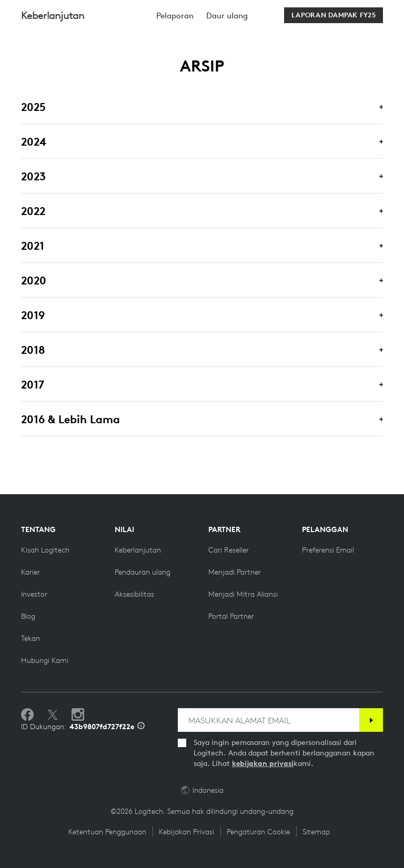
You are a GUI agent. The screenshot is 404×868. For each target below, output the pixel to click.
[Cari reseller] (229, 550)
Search (295, 14)
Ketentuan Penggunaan (107, 832)
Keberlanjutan (53, 42)
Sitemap (316, 832)
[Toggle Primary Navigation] (391, 13)
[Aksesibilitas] (134, 594)
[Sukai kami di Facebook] (27, 715)
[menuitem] (175, 42)
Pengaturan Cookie (258, 832)
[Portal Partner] (231, 616)
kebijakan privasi (263, 763)
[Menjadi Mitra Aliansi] (243, 594)
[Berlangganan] (371, 720)
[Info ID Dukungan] (141, 727)
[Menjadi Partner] (235, 572)
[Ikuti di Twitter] (53, 715)
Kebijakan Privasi (186, 832)
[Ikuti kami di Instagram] (78, 715)
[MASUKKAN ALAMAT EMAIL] (269, 720)
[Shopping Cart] (367, 14)
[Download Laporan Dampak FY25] (334, 42)
